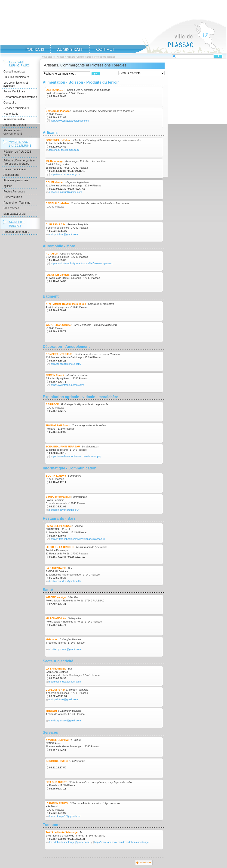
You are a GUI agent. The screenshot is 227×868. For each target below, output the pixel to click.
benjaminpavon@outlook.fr (64, 510)
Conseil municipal (14, 72)
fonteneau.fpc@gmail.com (64, 150)
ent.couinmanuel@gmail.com (66, 192)
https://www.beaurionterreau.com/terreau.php (76, 456)
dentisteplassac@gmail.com (65, 649)
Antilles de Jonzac (15, 125)
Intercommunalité (14, 119)
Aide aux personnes (16, 180)
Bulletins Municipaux (16, 77)
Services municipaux (16, 108)
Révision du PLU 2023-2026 (18, 153)
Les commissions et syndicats (16, 84)
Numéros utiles (13, 197)
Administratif (70, 49)
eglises (8, 186)
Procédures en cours (16, 232)
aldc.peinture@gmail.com (64, 234)
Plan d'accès (11, 208)
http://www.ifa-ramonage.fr (65, 174)
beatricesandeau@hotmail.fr (65, 581)
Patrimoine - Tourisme (17, 203)
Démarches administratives (20, 97)
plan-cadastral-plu (14, 214)
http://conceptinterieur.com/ (66, 364)
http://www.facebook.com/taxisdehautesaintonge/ (122, 842)
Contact (105, 49)
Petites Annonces (14, 192)
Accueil (179, 36)
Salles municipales (15, 169)
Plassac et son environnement (13, 132)
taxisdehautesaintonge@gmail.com (69, 842)
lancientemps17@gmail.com (65, 816)
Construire (10, 103)
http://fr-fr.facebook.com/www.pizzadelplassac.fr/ (78, 539)
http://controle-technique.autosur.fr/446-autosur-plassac (82, 263)
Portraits (35, 49)
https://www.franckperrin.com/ (67, 385)
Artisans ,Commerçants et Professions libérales (19, 162)
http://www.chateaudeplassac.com (70, 121)
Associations (11, 175)
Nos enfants (11, 114)
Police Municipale (14, 91)
